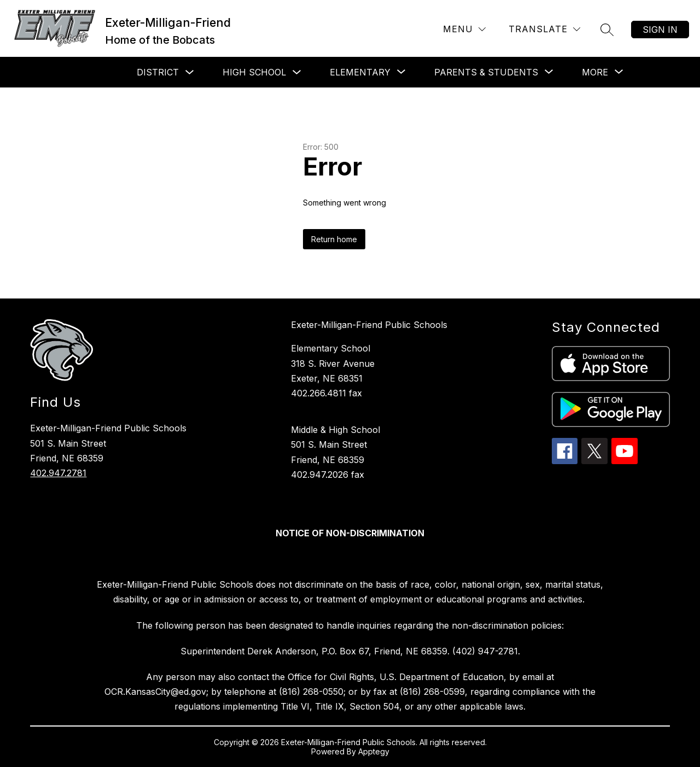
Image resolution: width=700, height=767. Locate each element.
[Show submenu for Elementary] (360, 72)
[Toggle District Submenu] (190, 72)
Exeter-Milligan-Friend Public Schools (369, 325)
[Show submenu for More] (595, 72)
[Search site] (607, 30)
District (158, 72)
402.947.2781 (58, 473)
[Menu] (464, 29)
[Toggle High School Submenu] (297, 72)
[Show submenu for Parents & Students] (486, 72)
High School (254, 72)
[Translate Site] (544, 29)
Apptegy (374, 751)
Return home (334, 239)
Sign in (660, 30)
